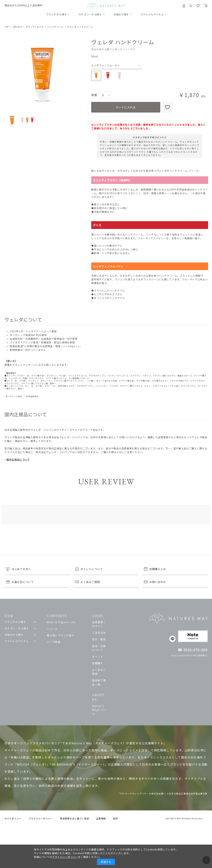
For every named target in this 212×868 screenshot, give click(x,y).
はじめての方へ (21, 569)
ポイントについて (92, 569)
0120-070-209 (196, 650)
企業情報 (101, 790)
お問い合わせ (158, 582)
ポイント (108, 649)
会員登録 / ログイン (115, 622)
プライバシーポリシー (41, 790)
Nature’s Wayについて (117, 685)
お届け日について (23, 582)
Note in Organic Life (64, 622)
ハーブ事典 (56, 642)
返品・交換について (115, 642)
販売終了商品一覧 (114, 668)
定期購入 (108, 655)
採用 (115, 790)
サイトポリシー (13, 790)
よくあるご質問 (90, 582)
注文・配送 (110, 635)
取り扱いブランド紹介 (63, 635)
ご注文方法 (110, 629)
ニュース (55, 629)
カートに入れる (126, 107)
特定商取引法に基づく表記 (74, 790)
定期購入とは (158, 569)
